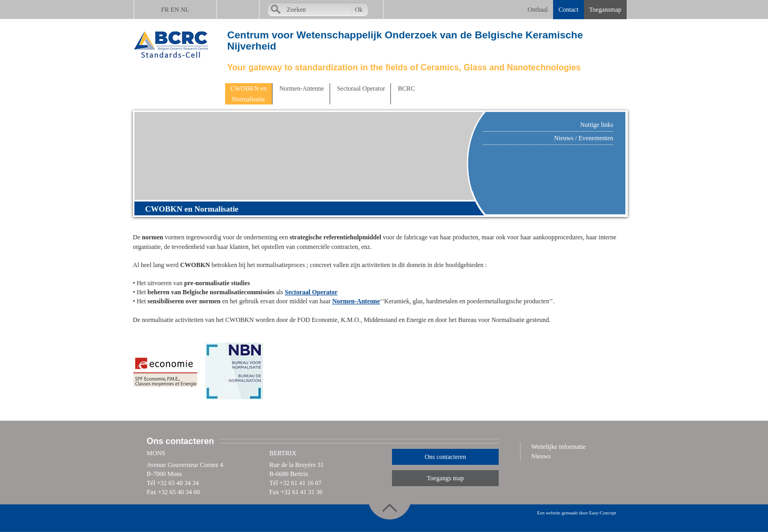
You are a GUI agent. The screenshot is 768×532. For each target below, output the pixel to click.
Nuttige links (597, 125)
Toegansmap (605, 10)
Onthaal (538, 10)
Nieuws (541, 456)
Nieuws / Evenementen (584, 138)
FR (165, 10)
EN (175, 10)
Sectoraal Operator (360, 88)
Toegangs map (445, 478)
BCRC (406, 88)
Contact (568, 10)
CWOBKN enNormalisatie (249, 94)
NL (185, 10)
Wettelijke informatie (558, 447)
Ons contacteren (445, 457)
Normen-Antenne (301, 88)
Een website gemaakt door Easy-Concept (577, 513)
